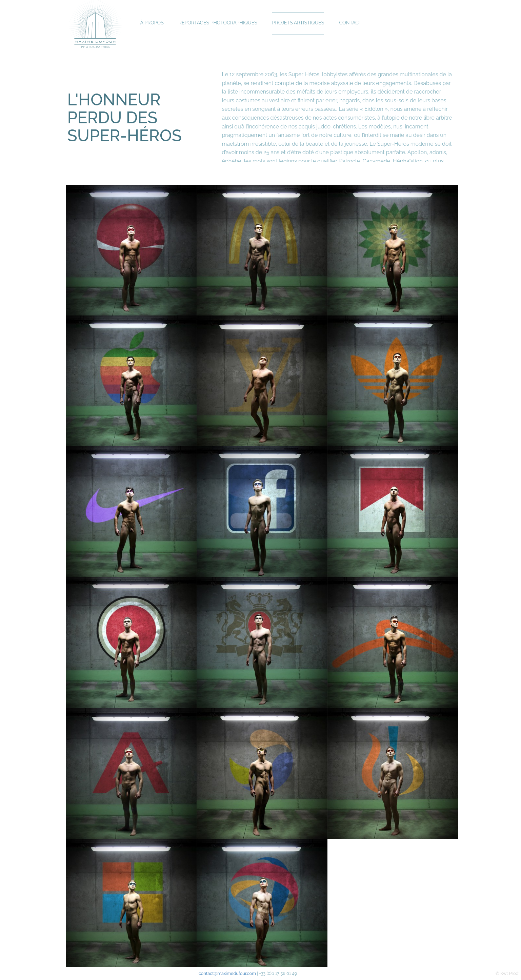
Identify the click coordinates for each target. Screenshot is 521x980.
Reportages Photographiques (219, 24)
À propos (152, 24)
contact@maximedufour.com (227, 973)
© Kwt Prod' (507, 973)
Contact (354, 24)
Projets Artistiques (301, 24)
